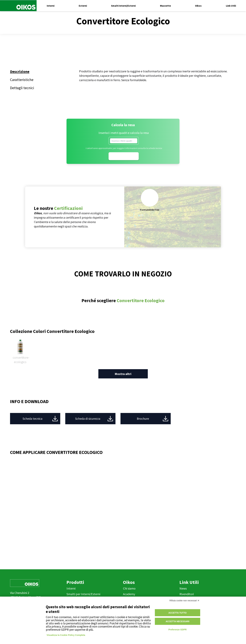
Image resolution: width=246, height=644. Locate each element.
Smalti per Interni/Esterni (83, 594)
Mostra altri (123, 374)
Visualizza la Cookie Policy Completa (66, 635)
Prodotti (75, 582)
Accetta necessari (178, 621)
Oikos (129, 582)
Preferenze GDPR (177, 630)
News (183, 588)
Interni (71, 588)
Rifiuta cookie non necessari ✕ (184, 601)
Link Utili (189, 582)
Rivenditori (187, 594)
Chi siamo (129, 588)
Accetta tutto (178, 613)
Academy (129, 594)
